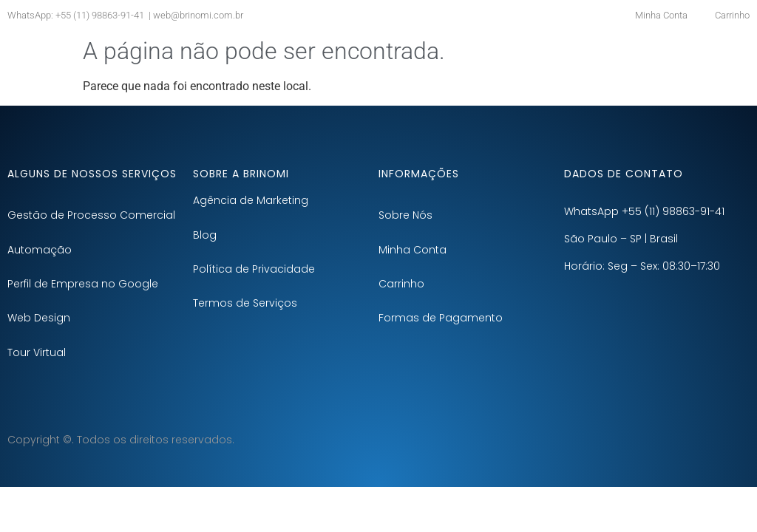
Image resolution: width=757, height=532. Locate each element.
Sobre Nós (405, 215)
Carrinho (401, 284)
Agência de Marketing (251, 200)
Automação (40, 250)
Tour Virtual (37, 352)
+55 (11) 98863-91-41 (99, 15)
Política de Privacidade (254, 269)
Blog (205, 235)
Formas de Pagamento (441, 318)
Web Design (39, 318)
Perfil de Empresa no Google (83, 284)
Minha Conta (413, 250)
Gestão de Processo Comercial (91, 215)
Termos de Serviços (245, 303)
